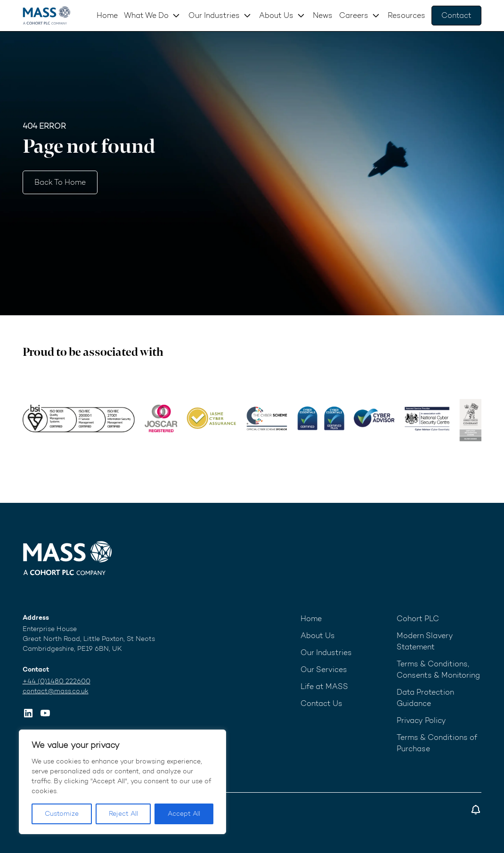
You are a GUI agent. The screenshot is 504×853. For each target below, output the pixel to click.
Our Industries (214, 15)
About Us (276, 15)
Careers (354, 15)
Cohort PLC (418, 619)
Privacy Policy (421, 720)
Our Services (324, 669)
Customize (62, 814)
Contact (456, 15)
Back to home (60, 182)
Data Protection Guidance (425, 698)
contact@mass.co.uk (56, 691)
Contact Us (321, 703)
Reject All (123, 814)
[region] (122, 782)
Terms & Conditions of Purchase (437, 743)
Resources (406, 15)
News (323, 15)
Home (107, 15)
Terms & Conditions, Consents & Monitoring (438, 669)
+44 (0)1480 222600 (57, 681)
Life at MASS (324, 686)
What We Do (146, 15)
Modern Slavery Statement (425, 641)
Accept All (184, 814)
